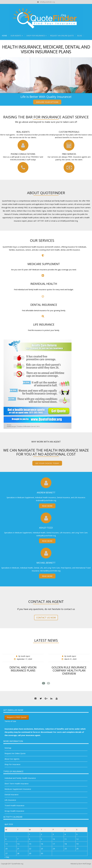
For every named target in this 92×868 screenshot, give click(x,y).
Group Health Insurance (14, 811)
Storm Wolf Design (85, 864)
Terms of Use (10, 721)
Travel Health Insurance (14, 805)
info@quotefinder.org (47, 2)
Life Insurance (10, 800)
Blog (80, 36)
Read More (47, 506)
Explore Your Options (47, 102)
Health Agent (25, 656)
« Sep (7, 857)
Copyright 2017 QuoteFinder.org (12, 864)
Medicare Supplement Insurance (18, 789)
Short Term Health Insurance (17, 784)
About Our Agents (12, 759)
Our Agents (17, 36)
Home (4, 36)
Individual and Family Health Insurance (20, 778)
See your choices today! (47, 463)
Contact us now (46, 618)
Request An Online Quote (62, 36)
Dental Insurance (11, 794)
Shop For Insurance (36, 36)
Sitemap (8, 748)
